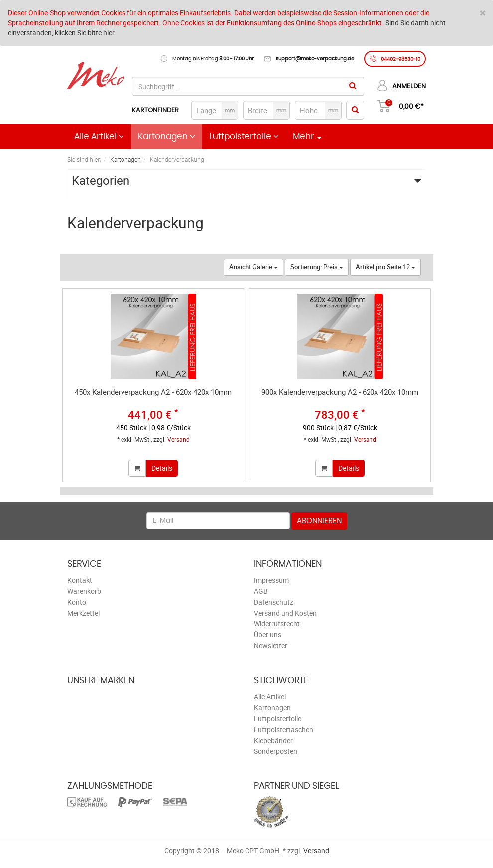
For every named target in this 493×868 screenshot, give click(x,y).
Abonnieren (319, 521)
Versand (179, 439)
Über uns (268, 635)
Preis (317, 267)
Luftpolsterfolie (244, 137)
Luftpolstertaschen (284, 729)
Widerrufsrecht (277, 624)
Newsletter (271, 646)
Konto (77, 602)
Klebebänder (273, 740)
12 (385, 267)
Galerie (253, 267)
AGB (261, 591)
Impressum (271, 580)
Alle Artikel (99, 137)
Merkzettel (83, 613)
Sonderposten (276, 751)
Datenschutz (274, 602)
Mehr (307, 137)
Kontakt (80, 580)
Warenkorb (84, 591)
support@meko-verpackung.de (315, 59)
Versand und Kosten (285, 613)
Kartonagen (167, 137)
